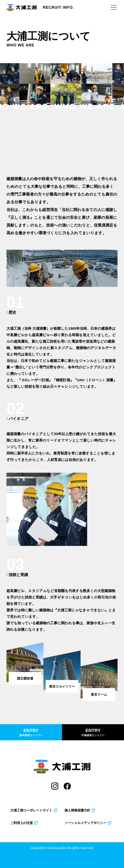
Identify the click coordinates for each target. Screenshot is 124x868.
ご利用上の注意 (22, 823)
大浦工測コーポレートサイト (31, 810)
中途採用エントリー (93, 732)
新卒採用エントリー (31, 732)
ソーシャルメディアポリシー (85, 823)
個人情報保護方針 (77, 810)
